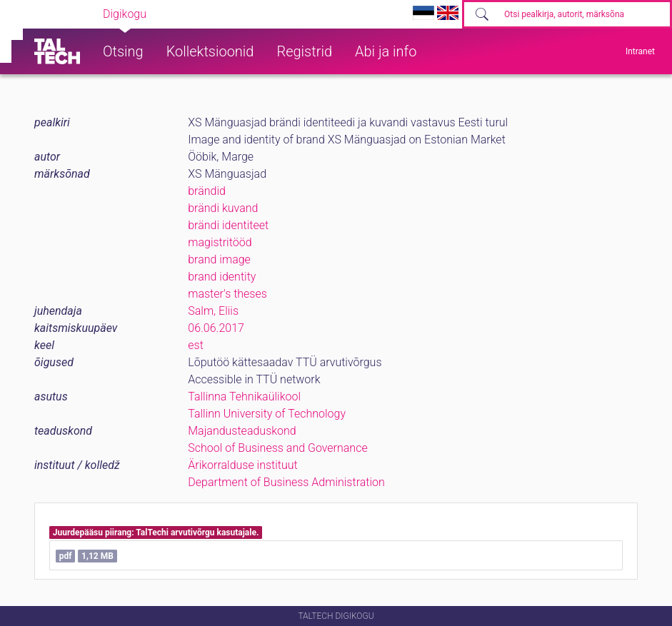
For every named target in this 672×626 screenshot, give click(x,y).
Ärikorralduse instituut (242, 465)
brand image (219, 259)
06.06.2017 (216, 328)
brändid (207, 191)
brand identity (222, 277)
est (196, 345)
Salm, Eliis (213, 311)
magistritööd (220, 242)
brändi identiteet (228, 225)
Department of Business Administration (286, 482)
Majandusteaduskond (242, 431)
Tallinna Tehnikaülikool (244, 397)
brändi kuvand (223, 208)
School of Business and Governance (277, 448)
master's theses (227, 294)
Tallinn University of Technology (267, 414)
